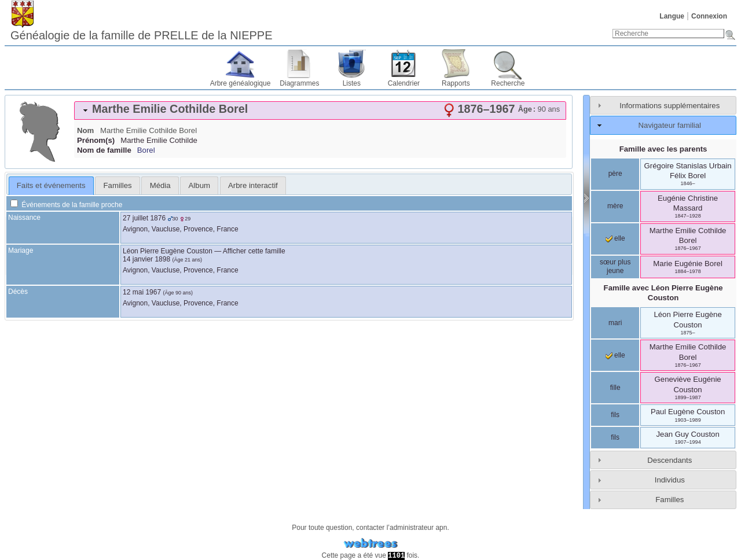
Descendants (670, 460)
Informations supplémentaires (670, 106)
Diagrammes (299, 83)
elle (615, 238)
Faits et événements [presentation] (51, 185)
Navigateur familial (670, 125)
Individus (670, 480)
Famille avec (663, 293)
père (615, 174)
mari (615, 323)
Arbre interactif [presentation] (253, 185)
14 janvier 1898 (146, 259)
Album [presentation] (199, 185)
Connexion (709, 16)
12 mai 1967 (142, 292)
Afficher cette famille (254, 251)
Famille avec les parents (663, 149)
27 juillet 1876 (144, 218)
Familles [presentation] (118, 185)
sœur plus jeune (615, 267)
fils (615, 415)
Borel (146, 150)
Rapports (456, 83)
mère (615, 206)
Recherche (508, 83)
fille (615, 388)
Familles (670, 500)
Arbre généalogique (241, 83)
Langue (672, 16)
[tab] (320, 110)
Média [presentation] (160, 185)
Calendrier (404, 83)
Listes (352, 83)
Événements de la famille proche (66, 205)
